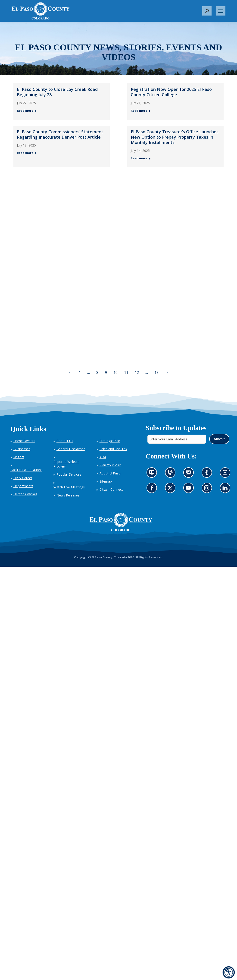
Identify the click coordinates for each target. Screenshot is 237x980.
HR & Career (23, 478)
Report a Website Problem (66, 464)
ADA (103, 457)
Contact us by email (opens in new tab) (190, 474)
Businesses (22, 449)
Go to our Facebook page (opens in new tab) (153, 489)
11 (126, 372)
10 (115, 372)
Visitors (19, 457)
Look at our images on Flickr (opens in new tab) (226, 474)
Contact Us (65, 441)
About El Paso (110, 473)
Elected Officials (25, 494)
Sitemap (106, 481)
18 (156, 372)
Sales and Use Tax (113, 449)
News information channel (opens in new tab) (153, 474)
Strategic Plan (110, 441)
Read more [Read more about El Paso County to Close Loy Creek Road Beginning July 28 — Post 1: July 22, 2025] (27, 111)
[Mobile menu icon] (221, 11)
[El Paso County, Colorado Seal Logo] (121, 522)
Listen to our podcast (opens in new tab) (208, 474)
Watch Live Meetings (69, 487)
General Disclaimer (71, 449)
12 (137, 372)
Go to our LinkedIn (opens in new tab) (226, 489)
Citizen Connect (111, 489)
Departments (23, 486)
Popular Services (69, 474)
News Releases (68, 495)
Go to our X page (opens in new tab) (171, 489)
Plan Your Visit (110, 465)
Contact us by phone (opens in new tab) (171, 474)
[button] (207, 11)
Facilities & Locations (26, 470)
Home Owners (24, 441)
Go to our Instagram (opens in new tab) (208, 489)
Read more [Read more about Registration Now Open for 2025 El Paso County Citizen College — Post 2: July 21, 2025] (141, 111)
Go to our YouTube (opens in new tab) (189, 489)
